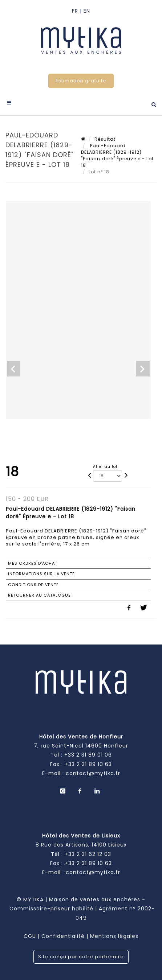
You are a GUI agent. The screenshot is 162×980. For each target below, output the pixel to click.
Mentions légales (114, 936)
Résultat (105, 139)
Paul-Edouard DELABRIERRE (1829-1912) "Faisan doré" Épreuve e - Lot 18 (117, 155)
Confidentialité (63, 936)
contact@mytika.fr (93, 773)
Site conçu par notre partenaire (81, 957)
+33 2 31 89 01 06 (88, 755)
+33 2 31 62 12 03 (88, 854)
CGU (30, 936)
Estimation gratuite (81, 81)
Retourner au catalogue (39, 595)
